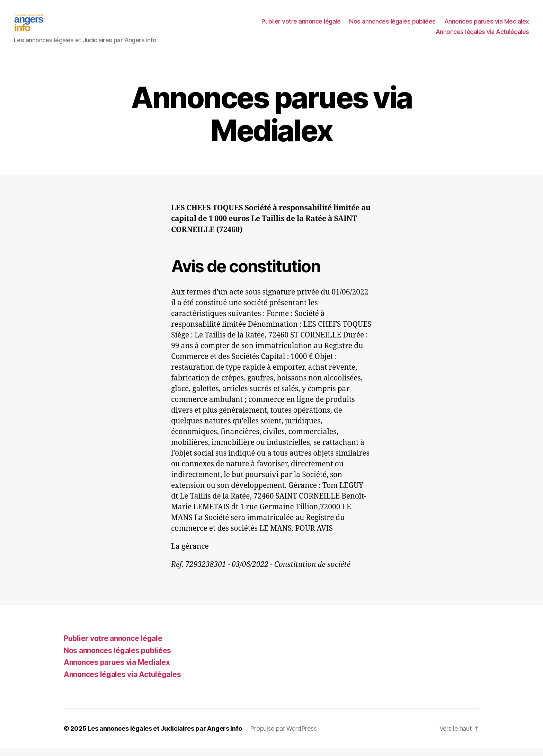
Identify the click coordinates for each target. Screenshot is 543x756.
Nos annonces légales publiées (392, 25)
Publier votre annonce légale (301, 25)
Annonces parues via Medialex (487, 25)
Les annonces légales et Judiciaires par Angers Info (165, 736)
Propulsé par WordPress (283, 736)
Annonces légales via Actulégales (482, 36)
